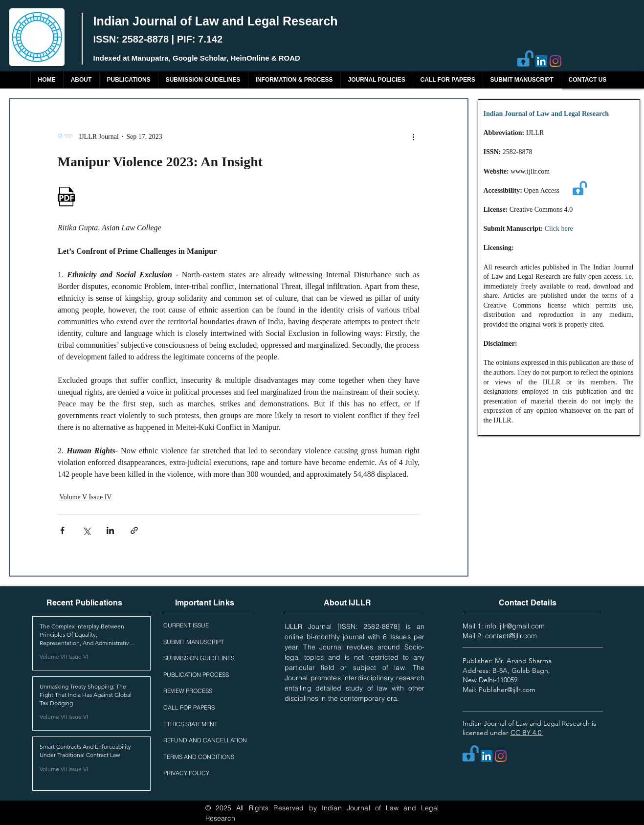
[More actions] (414, 136)
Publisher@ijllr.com (507, 690)
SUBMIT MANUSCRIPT (194, 642)
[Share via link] (134, 530)
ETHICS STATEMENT (190, 724)
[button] (129, 80)
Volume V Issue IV (86, 497)
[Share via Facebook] (62, 530)
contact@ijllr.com (511, 636)
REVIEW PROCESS (188, 691)
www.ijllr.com (530, 171)
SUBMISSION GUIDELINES (199, 658)
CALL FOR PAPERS (189, 707)
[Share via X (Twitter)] (86, 530)
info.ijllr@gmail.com (515, 626)
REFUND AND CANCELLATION (205, 740)
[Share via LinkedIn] (110, 530)
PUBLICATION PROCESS (196, 675)
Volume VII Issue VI (64, 657)
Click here (559, 229)
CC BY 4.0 (527, 733)
